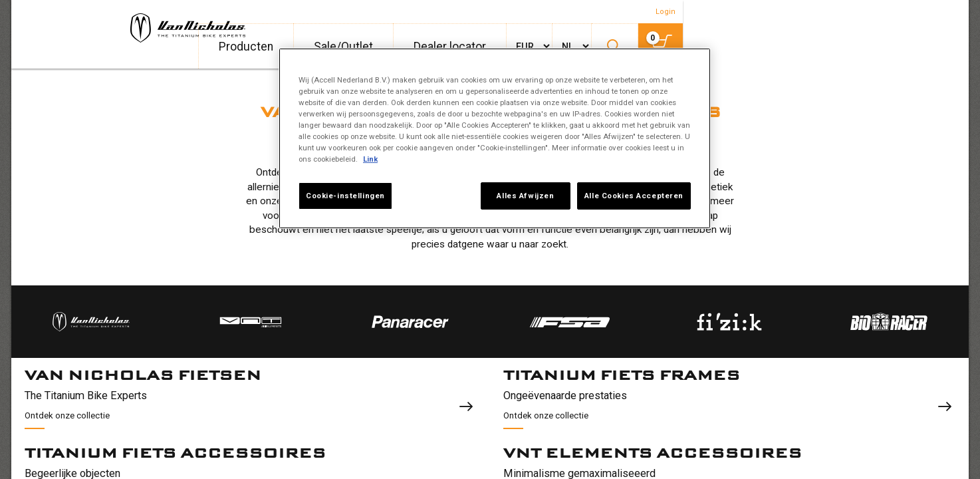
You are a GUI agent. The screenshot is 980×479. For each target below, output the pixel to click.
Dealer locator (754, 47)
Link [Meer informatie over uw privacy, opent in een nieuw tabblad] (370, 159)
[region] (495, 138)
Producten (550, 47)
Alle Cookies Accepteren (634, 196)
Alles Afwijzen (523, 196)
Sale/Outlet (647, 47)
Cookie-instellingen (345, 196)
